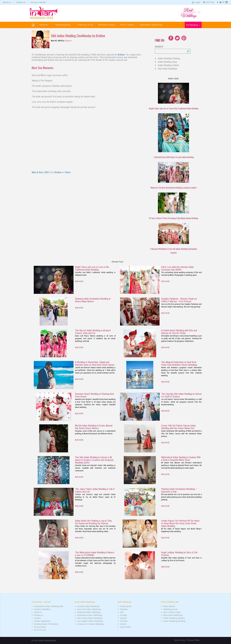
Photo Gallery (127, 25)
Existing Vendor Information (46, 624)
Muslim (123, 624)
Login (198, 2)
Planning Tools (85, 25)
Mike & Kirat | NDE (40, 172)
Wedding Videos (107, 25)
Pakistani (124, 609)
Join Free (210, 2)
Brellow (121, 55)
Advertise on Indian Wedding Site (48, 606)
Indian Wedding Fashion (168, 65)
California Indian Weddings (89, 612)
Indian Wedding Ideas (168, 62)
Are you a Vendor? (38, 2)
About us (38, 612)
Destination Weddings (151, 25)
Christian (124, 621)
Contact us (38, 615)
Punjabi (123, 615)
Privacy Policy (40, 627)
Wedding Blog (64, 25)
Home (33, 25)
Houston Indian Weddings (88, 606)
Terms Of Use (40, 630)
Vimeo (68, 172)
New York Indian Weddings (89, 609)
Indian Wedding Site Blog (174, 621)
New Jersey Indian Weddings (90, 618)
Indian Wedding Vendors (174, 618)
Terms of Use (179, 640)
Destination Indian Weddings (90, 615)
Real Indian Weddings (168, 69)
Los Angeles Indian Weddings (90, 621)
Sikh (122, 612)
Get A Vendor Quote (172, 612)
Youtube (184, 38)
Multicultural (126, 606)
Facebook (171, 38)
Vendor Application (42, 621)
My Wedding (193, 25)
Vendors (45, 25)
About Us (7, 2)
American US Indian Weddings (91, 624)
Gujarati (123, 618)
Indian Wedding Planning (169, 58)
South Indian (126, 627)
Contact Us (21, 2)
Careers (37, 618)
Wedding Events (170, 609)
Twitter (177, 38)
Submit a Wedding (42, 609)
